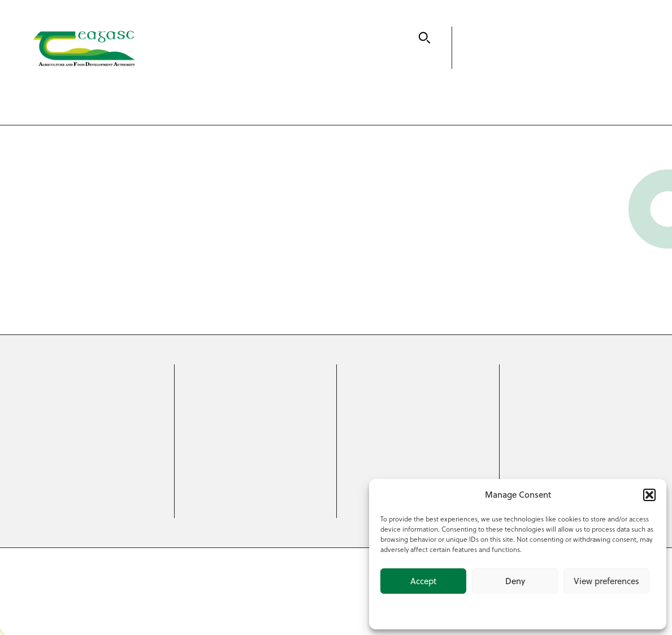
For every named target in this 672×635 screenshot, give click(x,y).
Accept (423, 581)
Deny (515, 581)
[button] (649, 495)
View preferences (606, 581)
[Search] (424, 38)
